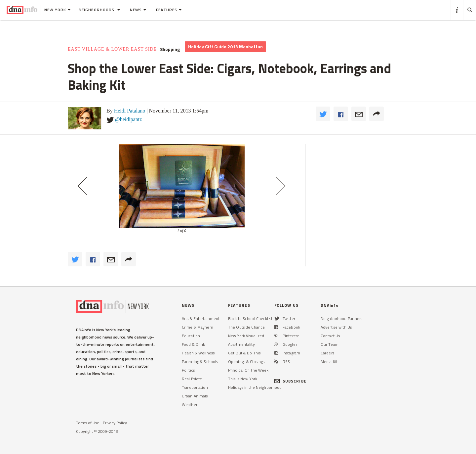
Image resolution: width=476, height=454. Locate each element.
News (138, 10)
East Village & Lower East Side (112, 49)
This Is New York (243, 379)
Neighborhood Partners (342, 318)
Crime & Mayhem (198, 327)
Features (169, 10)
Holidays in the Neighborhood (255, 387)
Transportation (195, 387)
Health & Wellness (198, 353)
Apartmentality (241, 344)
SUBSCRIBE (290, 381)
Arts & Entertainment (201, 318)
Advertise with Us (336, 327)
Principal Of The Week (248, 370)
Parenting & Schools (200, 362)
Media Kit (329, 362)
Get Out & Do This (244, 353)
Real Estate (192, 379)
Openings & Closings (246, 362)
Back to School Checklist (250, 318)
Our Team (330, 344)
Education (191, 336)
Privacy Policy (115, 423)
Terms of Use (88, 423)
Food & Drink (193, 344)
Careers (327, 353)
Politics (188, 370)
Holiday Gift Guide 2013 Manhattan (225, 46)
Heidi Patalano (130, 111)
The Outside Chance (246, 327)
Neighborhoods (99, 10)
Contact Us (330, 336)
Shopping (170, 49)
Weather (190, 405)
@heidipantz (128, 119)
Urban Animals (195, 396)
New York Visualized (246, 336)
